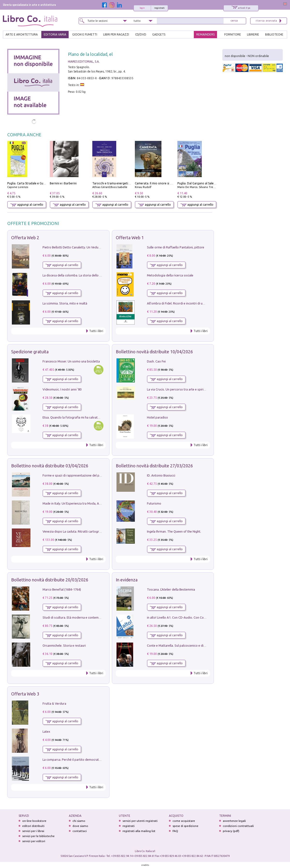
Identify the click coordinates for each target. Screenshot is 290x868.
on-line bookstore (34, 821)
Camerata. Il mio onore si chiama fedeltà (163, 183)
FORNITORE (233, 34)
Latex (46, 731)
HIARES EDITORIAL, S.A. (84, 61)
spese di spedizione (185, 826)
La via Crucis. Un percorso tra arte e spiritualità (180, 389)
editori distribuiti (33, 826)
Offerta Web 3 (25, 694)
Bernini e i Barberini (63, 183)
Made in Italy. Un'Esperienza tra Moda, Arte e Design (79, 503)
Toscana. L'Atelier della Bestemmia (171, 589)
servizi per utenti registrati (140, 821)
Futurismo (154, 503)
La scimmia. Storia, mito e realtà (65, 303)
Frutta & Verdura (54, 703)
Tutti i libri (96, 331)
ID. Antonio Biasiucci (161, 475)
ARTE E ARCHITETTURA (22, 34)
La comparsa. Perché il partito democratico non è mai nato (83, 759)
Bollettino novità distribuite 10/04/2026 (154, 352)
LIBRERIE (253, 34)
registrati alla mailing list (139, 831)
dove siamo (80, 826)
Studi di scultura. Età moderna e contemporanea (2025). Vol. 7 (86, 617)
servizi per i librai (33, 831)
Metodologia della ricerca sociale (170, 275)
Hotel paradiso (157, 417)
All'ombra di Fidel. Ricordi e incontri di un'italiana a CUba (186, 303)
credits (145, 865)
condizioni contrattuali (238, 826)
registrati (159, 8)
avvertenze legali (234, 821)
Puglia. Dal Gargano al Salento (198, 183)
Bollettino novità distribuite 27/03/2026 (154, 466)
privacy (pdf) (231, 831)
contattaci (80, 831)
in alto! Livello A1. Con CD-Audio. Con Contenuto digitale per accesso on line (200, 617)
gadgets (159, 34)
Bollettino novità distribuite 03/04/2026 (50, 466)
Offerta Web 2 (25, 238)
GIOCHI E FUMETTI (85, 34)
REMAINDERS (205, 34)
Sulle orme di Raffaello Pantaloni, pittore (176, 247)
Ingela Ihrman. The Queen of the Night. (174, 531)
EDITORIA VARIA (55, 34)
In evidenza (127, 580)
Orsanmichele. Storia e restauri (64, 645)
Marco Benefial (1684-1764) (62, 589)
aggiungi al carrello (27, 205)
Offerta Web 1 (130, 238)
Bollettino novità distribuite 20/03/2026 (50, 580)
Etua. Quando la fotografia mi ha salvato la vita (76, 417)
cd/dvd (141, 34)
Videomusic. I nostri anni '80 (62, 389)
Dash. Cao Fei (156, 361)
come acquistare (184, 821)
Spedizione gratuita (30, 352)
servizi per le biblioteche (38, 836)
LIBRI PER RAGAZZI (116, 34)
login (142, 8)
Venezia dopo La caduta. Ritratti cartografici (74, 531)
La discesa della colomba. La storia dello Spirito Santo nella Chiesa (89, 275)
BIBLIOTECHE (274, 34)
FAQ (175, 831)
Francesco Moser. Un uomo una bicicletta (71, 361)
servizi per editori (34, 841)
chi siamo (79, 821)
